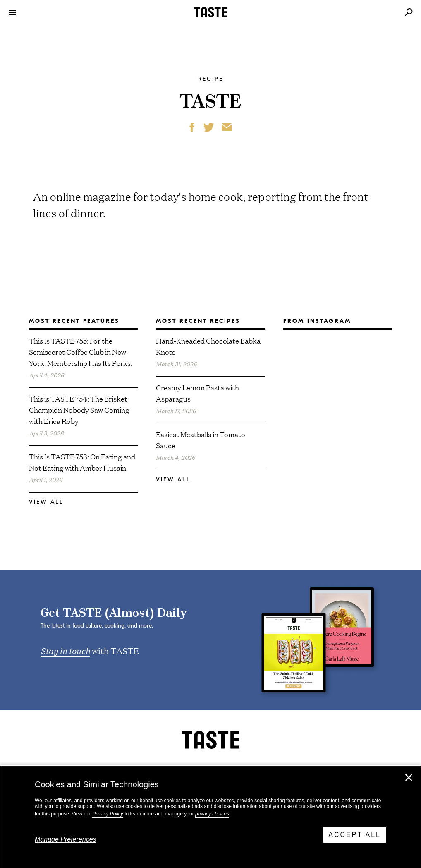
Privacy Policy (108, 814)
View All (46, 502)
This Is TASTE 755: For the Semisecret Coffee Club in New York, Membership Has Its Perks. (81, 352)
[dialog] (210, 817)
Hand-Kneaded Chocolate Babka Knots (208, 346)
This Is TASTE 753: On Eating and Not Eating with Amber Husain (82, 462)
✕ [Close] (409, 778)
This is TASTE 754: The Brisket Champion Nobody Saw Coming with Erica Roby (79, 410)
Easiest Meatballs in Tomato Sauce (201, 440)
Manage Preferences (66, 839)
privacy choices (212, 814)
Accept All (355, 835)
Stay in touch (65, 650)
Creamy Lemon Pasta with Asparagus (197, 393)
